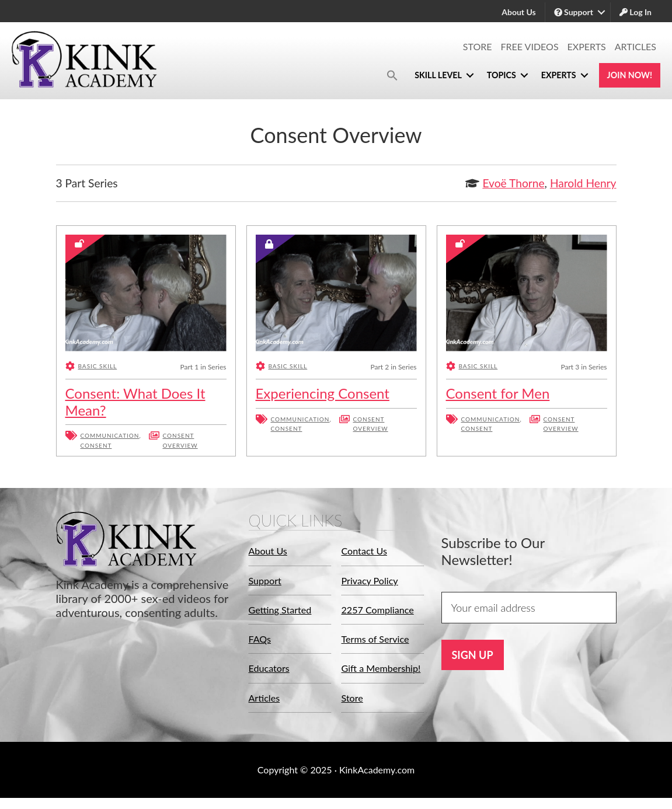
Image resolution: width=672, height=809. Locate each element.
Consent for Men (498, 393)
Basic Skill (98, 367)
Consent (96, 445)
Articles (636, 46)
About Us (518, 12)
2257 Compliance (382, 609)
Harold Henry (583, 183)
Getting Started (284, 609)
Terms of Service (379, 639)
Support (574, 12)
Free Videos (530, 46)
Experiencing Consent (323, 393)
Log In (636, 12)
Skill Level (403, 75)
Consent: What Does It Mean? (135, 402)
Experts (587, 46)
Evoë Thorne (513, 183)
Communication (110, 436)
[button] (351, 76)
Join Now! (624, 75)
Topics (476, 75)
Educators (271, 668)
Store (478, 46)
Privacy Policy (373, 580)
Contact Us (367, 551)
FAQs (261, 639)
